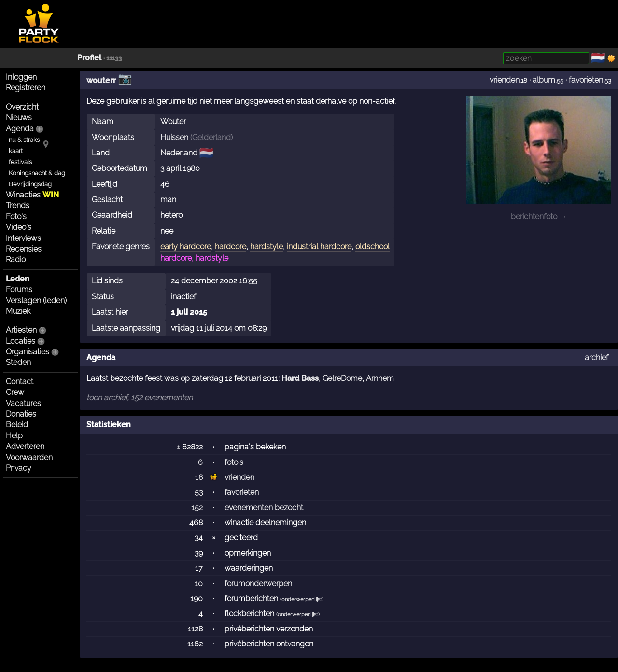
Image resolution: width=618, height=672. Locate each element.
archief (597, 357)
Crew (15, 392)
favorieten (586, 80)
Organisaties (28, 352)
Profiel (89, 58)
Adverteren (25, 446)
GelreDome (342, 378)
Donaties (21, 414)
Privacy (19, 468)
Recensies (24, 249)
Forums (19, 289)
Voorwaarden (29, 457)
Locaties (21, 341)
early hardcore (186, 246)
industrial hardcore (319, 246)
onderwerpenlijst (302, 599)
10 (199, 583)
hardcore (231, 246)
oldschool (372, 246)
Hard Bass (300, 378)
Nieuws (19, 118)
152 (197, 508)
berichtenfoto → (539, 217)
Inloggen (21, 77)
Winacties (32, 195)
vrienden (505, 80)
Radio (16, 259)
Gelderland (211, 137)
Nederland (179, 153)
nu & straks (24, 140)
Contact (20, 382)
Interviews (23, 238)
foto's (234, 462)
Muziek (18, 311)
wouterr (101, 80)
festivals (20, 162)
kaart (16, 151)
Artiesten (21, 330)
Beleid (17, 425)
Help (14, 436)
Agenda (20, 129)
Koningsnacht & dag (37, 173)
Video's (19, 227)
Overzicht (22, 107)
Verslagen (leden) (36, 301)
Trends (18, 205)
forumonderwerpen (258, 583)
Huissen (174, 137)
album (544, 80)
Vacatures (23, 403)
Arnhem (380, 378)
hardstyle (267, 246)
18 (199, 477)
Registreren (26, 88)
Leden (18, 279)
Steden (18, 362)
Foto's (16, 217)
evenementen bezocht (264, 508)
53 (199, 492)
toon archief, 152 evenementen (140, 398)
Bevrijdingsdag (30, 184)
